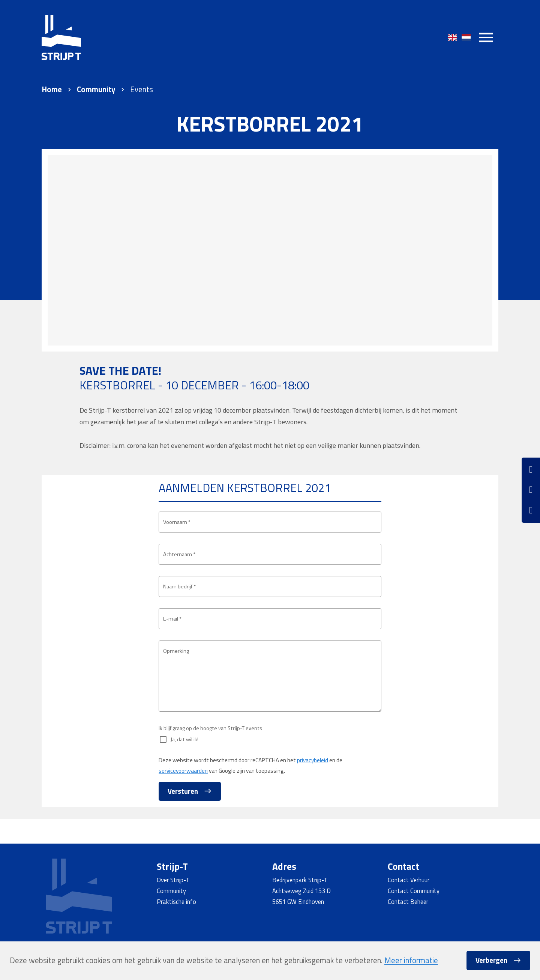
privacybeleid (313, 784)
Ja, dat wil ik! (187, 764)
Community (96, 90)
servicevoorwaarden (183, 795)
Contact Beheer (408, 901)
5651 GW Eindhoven (298, 901)
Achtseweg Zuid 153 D (301, 891)
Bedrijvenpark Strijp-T (300, 880)
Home (52, 90)
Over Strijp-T (173, 880)
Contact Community (414, 891)
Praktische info (176, 901)
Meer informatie (411, 960)
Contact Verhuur (409, 880)
